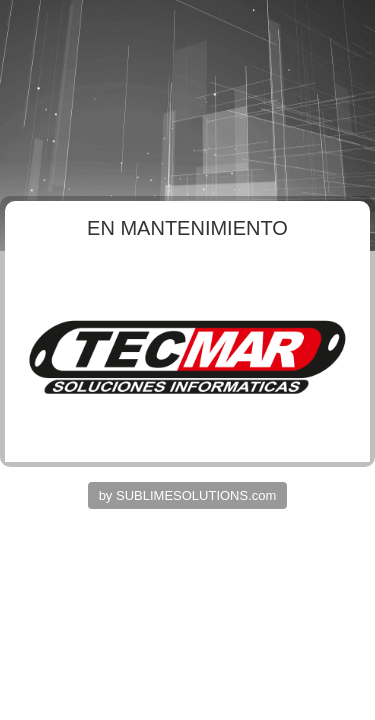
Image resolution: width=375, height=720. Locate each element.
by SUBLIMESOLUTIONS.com (188, 495)
